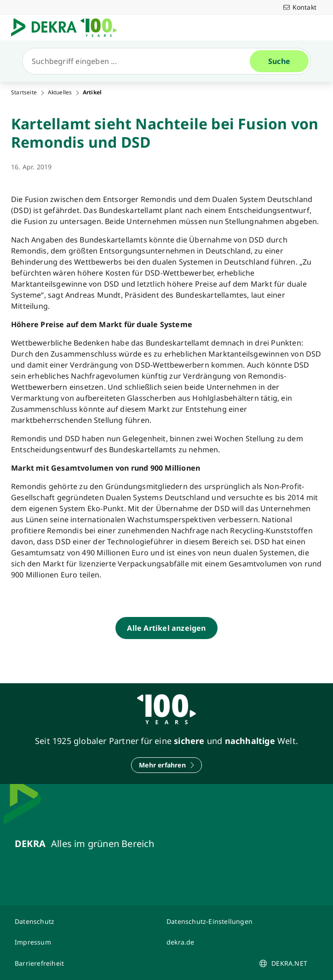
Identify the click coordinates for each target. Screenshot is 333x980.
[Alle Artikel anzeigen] (166, 628)
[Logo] (68, 28)
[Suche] (140, 61)
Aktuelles (60, 92)
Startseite (24, 92)
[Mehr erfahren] (166, 765)
